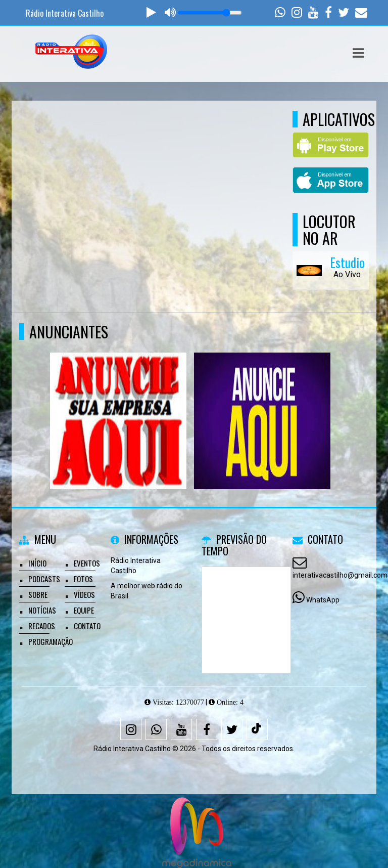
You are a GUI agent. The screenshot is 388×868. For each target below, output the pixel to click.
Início (37, 563)
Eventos (87, 563)
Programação (51, 641)
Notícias (42, 610)
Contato (87, 626)
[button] (358, 53)
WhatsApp (323, 600)
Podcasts (44, 579)
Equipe (84, 610)
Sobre (38, 594)
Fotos (83, 579)
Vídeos (84, 594)
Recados (42, 626)
